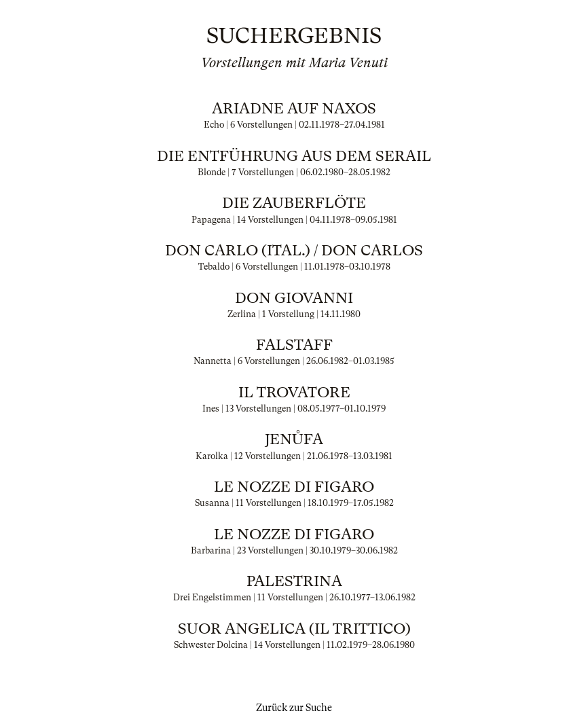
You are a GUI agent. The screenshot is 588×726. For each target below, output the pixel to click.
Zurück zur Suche (294, 708)
